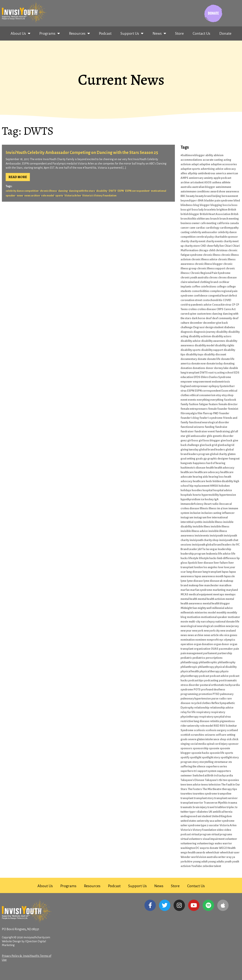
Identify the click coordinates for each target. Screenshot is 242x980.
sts (230, 762)
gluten (232, 454)
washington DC (190, 848)
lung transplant (212, 572)
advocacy (230, 169)
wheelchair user (230, 852)
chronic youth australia (195, 277)
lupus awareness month (209, 576)
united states (188, 821)
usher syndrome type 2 (194, 825)
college (221, 287)
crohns (193, 309)
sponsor (233, 744)
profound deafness (213, 689)
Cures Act (230, 309)
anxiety (208, 178)
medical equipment (201, 594)
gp (205, 459)
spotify (185, 757)
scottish (185, 735)
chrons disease (227, 277)
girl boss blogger (209, 440)
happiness (199, 463)
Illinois (204, 508)
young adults (216, 862)
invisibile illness (213, 522)
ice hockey (207, 499)
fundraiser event (205, 431)
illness (213, 508)
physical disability (226, 667)
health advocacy (224, 468)
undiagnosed (189, 816)
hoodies (197, 490)
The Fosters (195, 789)
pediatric (186, 658)
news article (211, 635)
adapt (195, 164)
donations (199, 368)
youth (228, 862)
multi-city (195, 622)
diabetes (230, 327)
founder (224, 413)
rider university (190, 726)
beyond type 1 (189, 201)
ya (234, 857)
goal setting (188, 459)
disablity (209, 354)
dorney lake (221, 368)
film (200, 413)
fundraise (221, 427)
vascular (214, 825)
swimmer (186, 776)
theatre (217, 789)
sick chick (233, 739)
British (232, 210)
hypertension (228, 495)
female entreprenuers (194, 409)
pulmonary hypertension (196, 699)
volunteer (231, 839)
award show (218, 191)
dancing (63, 191)
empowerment (202, 382)
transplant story (204, 798)
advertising (208, 169)
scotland (232, 730)
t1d (216, 776)
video (220, 830)
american (232, 173)
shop (223, 739)
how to (197, 495)
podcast (204, 676)
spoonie (214, 748)
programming (189, 694)
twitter (185, 812)
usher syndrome (225, 821)
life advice (224, 554)
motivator (234, 617)
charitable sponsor (226, 237)
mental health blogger (216, 603)
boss (234, 205)
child (212, 250)
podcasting (211, 680)
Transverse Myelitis (216, 803)
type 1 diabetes (199, 812)
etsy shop (228, 395)
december (196, 323)
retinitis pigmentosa (222, 721)
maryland (232, 590)
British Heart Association (215, 214)
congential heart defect (223, 296)
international (220, 517)
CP (233, 305)
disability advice (191, 341)
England (186, 386)
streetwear (221, 762)
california (223, 223)
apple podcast (222, 178)
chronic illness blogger (209, 264)
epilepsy (214, 386)
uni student (204, 816)
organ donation (203, 644)
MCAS (184, 594)
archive (185, 182)
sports (59, 196)
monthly (221, 613)
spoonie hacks (200, 753)
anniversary (196, 178)
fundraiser (187, 431)
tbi (221, 780)
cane (192, 228)
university (203, 821)
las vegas (212, 549)
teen (183, 785)
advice (219, 169)
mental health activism (211, 599)
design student (214, 327)
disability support (212, 350)
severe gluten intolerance (204, 739)
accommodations (191, 160)
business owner (190, 223)
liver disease (205, 563)
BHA (201, 201)
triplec (231, 807)
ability (209, 155)
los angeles (210, 567)
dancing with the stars (82, 191)
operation (187, 644)
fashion (194, 404)
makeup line (196, 585)
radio (223, 699)
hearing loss (216, 477)
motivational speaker (214, 617)
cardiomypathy (229, 228)
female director (228, 404)
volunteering (188, 843)
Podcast (105, 33)
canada (234, 223)
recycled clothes (201, 703)
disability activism (200, 336)
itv (234, 545)
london (198, 567)
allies (184, 173)
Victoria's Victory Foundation (99, 196)
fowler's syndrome (211, 418)
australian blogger (204, 187)
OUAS (215, 649)
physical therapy (210, 671)
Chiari (228, 246)
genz (184, 440)
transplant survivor (226, 798)
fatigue (203, 404)
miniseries (201, 613)
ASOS (208, 182)
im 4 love (222, 508)
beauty (190, 196)
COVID (227, 300)
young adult (200, 862)
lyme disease (195, 581)
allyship (193, 173)
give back (226, 440)
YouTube (197, 866)
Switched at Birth (203, 776)
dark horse (198, 318)
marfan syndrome (201, 590)
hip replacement (199, 486)
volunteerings (206, 843)
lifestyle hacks (208, 558)
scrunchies (198, 735)
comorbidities (201, 291)
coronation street (191, 300)
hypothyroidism (190, 499)
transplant (187, 798)
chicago (203, 250)
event (184, 400)
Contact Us (201, 33)
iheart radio (211, 504)
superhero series (217, 766)
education (187, 377)
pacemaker (226, 649)
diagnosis (187, 332)
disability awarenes (213, 341)
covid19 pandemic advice (196, 305)
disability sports (191, 350)
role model (48, 196)
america (221, 173)
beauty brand (204, 196)
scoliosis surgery (216, 730)
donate (202, 359)
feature (213, 404)
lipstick (192, 563)
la (204, 549)
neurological (188, 626)
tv (236, 807)
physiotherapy (190, 676)
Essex (225, 391)
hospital (208, 490)
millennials (187, 613)
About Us (21, 33)
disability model (204, 345)
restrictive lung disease (195, 721)
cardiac (201, 228)
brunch (215, 219)
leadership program (193, 554)
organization (202, 649)
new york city (212, 631)
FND (216, 413)
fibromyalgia (189, 413)
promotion (205, 694)
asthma (217, 182)
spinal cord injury (217, 744)
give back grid (208, 445)
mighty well (205, 608)
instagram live (202, 517)
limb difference (226, 558)
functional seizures (192, 427)
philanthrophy (227, 662)
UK (210, 812)
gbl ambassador (196, 436)
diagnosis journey (204, 332)
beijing (217, 196)
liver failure (221, 563)
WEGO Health (227, 848)
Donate (225, 33)
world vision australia (204, 857)
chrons (213, 277)
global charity (219, 454)
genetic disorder (223, 436)
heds (209, 481)
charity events (214, 241)
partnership (225, 653)
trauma (233, 803)
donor (210, 368)
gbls (210, 436)
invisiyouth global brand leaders (212, 545)
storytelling (206, 762)
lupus (225, 572)
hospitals (186, 495)
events (192, 400)
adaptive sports (190, 169)
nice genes (231, 635)
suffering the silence (193, 766)
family (184, 404)
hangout (234, 459)
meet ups (219, 594)
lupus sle (229, 576)
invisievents (202, 536)
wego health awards (193, 852)
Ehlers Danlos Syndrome (216, 377)
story (195, 762)
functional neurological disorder (209, 422)
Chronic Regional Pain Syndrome (210, 273)
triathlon (221, 807)
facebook (230, 400)
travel (211, 807)
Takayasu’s (212, 780)
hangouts (186, 463)
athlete (226, 182)
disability (102, 191)
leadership (225, 549)
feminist (233, 409)
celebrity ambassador (204, 232)
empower (187, 382)
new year (186, 631)
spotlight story (211, 757)
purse (215, 699)
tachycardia (226, 776)
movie (184, 622)
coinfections (208, 287)
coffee (196, 287)
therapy (227, 789)
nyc (221, 640)
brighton (222, 210)
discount (221, 354)
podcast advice (219, 676)
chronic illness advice (204, 259)
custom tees (204, 314)
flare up (208, 413)
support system (207, 771)
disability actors (221, 336)
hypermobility (210, 495)
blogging (216, 205)
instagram (187, 517)
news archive (32, 196)
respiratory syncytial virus (215, 717)
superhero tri (189, 771)
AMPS (184, 178)
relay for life (188, 712)
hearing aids (200, 477)
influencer (228, 513)
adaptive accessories (224, 164)
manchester (211, 585)
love (221, 567)
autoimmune (223, 187)
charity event (197, 241)
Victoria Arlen (73, 196)
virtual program (201, 834)
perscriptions (214, 658)
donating (229, 364)
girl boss (193, 440)
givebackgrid (226, 445)
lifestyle (193, 558)
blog (196, 205)
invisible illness (220, 527)
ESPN (121, 191)
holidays (186, 490)
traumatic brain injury (194, 807)
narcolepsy (208, 622)
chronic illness (48, 191)
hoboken (224, 486)
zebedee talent (212, 866)
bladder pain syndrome (219, 201)
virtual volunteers (191, 839)
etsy (219, 395)
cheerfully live (215, 246)
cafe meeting (208, 223)
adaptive (205, 164)
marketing (219, 590)
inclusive (195, 513)
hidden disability (223, 481)
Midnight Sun (189, 608)
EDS (237, 373)
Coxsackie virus (222, 305)
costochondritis (213, 300)
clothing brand (209, 282)
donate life (214, 359)
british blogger (190, 214)
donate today (214, 364)
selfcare (221, 735)
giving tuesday (190, 450)
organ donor (221, 644)
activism (186, 164)
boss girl (186, 210)
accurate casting (213, 160)
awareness (232, 191)
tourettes (186, 794)
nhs (221, 635)
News (159, 33)
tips (235, 789)
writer (222, 857)
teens (205, 785)
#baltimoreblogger (193, 155)
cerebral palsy (205, 237)
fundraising (223, 431)
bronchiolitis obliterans (195, 219)
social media (198, 744)
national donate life (227, 622)
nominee (201, 640)
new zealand (228, 631)
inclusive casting (211, 513)
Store (179, 33)
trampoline (225, 794)
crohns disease (207, 309)
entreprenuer (200, 386)
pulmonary (227, 694)
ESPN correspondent (137, 191)
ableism (219, 155)
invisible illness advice (194, 531)
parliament (210, 653)
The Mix (207, 789)
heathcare (199, 481)
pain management (192, 653)
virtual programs (222, 834)
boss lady (198, 210)
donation (186, 368)
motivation (194, 617)
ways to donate (209, 848)
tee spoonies (231, 780)
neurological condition (211, 626)
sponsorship (201, 748)
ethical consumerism (203, 395)
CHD (203, 246)
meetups (230, 594)
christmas (222, 250)
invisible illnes (201, 527)
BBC (183, 196)
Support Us (132, 33)
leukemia (212, 554)
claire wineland (190, 282)
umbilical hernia (223, 812)
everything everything (210, 400)
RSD (217, 726)
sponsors (186, 748)
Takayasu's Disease (192, 780)
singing (185, 744)
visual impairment (214, 839)
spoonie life (217, 753)
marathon (225, 585)
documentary (189, 359)
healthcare (187, 472)
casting (185, 232)
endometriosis (221, 382)
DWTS (112, 191)
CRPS (220, 309)
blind (237, 201)
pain (236, 649)
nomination (188, 640)
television (215, 785)
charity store (192, 246)
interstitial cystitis (192, 522)
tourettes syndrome (205, 794)
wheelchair (213, 852)
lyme (183, 581)
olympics (230, 640)
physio (224, 671)
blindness (187, 205)
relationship (202, 708)
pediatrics (199, 658)
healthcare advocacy (207, 472)
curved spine (188, 314)
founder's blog (190, 418)
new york (198, 631)
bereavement (230, 196)
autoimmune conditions (195, 191)
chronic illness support (211, 268)
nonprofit (213, 640)
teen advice (194, 785)
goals (199, 459)
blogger (205, 205)
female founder (218, 409)
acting (227, 160)
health (210, 468)
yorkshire (187, 862)
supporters (224, 771)
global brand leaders (212, 450)
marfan (185, 590)
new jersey (232, 626)
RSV (222, 726)
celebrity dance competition (22, 191)
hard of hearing (216, 463)
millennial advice (222, 608)
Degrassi (199, 327)
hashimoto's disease (193, 468)
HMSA (214, 486)
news (20, 196)
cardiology (213, 228)
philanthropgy (189, 662)
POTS (197, 689)
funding (210, 427)
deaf (209, 318)
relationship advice (222, 708)
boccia (227, 205)
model (212, 613)
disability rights (225, 345)
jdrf (200, 549)
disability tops (195, 354)
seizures (210, 735)
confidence (201, 296)
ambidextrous (207, 173)
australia (186, 187)
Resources (80, 33)
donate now (198, 364)
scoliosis (199, 730)
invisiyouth (216, 536)
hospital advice (223, 490)
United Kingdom (222, 816)
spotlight (196, 757)
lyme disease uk (213, 581)
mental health (189, 599)
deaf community (222, 318)
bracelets (210, 210)
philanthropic (189, 667)
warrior (227, 843)
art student (197, 182)
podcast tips (196, 680)
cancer (185, 228)
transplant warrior (192, 803)
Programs (50, 33)
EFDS (197, 377)
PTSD (216, 694)
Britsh (235, 214)
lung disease (194, 572)
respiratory (203, 712)
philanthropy (206, 667)
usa (212, 821)
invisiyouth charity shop (204, 540)
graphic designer (218, 459)
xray (229, 857)
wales (218, 843)
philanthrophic (208, 662)
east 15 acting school (221, 373)
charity (185, 241)
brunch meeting (229, 219)
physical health (190, 671)
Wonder (186, 857)
